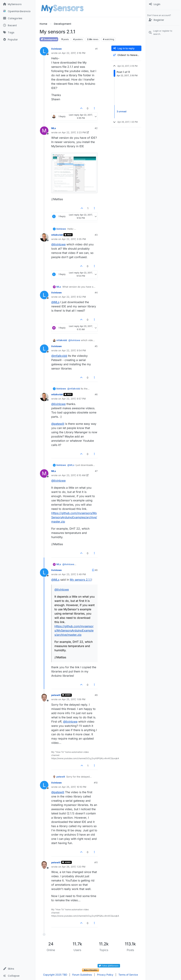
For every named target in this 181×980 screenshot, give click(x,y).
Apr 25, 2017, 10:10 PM (74, 787)
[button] (18, 969)
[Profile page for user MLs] (44, 131)
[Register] (163, 20)
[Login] (163, 4)
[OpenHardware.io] (18, 11)
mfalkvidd (57, 235)
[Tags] (18, 32)
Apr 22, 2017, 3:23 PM (74, 132)
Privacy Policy (105, 975)
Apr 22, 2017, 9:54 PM (74, 350)
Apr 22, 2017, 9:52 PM (74, 297)
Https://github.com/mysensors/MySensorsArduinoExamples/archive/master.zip (74, 517)
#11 (96, 862)
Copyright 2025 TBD (55, 975)
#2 (96, 128)
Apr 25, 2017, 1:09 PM (74, 699)
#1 (96, 49)
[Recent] (18, 25)
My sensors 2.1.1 (81, 580)
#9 (96, 695)
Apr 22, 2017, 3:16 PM (74, 53)
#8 (96, 570)
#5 (96, 346)
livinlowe (56, 49)
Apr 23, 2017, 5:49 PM (74, 574)
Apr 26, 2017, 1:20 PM (74, 867)
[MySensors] (18, 4)
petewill (56, 695)
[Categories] (18, 18)
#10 (96, 783)
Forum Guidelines (82, 975)
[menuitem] (163, 4)
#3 (96, 235)
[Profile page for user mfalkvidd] (44, 237)
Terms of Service (128, 975)
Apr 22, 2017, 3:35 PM (74, 239)
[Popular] (18, 40)
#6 (96, 394)
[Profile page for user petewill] (44, 698)
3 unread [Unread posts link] (122, 111)
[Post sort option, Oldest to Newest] (126, 55)
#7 (96, 471)
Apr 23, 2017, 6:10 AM (74, 475)
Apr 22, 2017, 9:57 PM (74, 399)
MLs (54, 128)
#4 (96, 293)
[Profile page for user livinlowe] (44, 51)
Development (49, 39)
